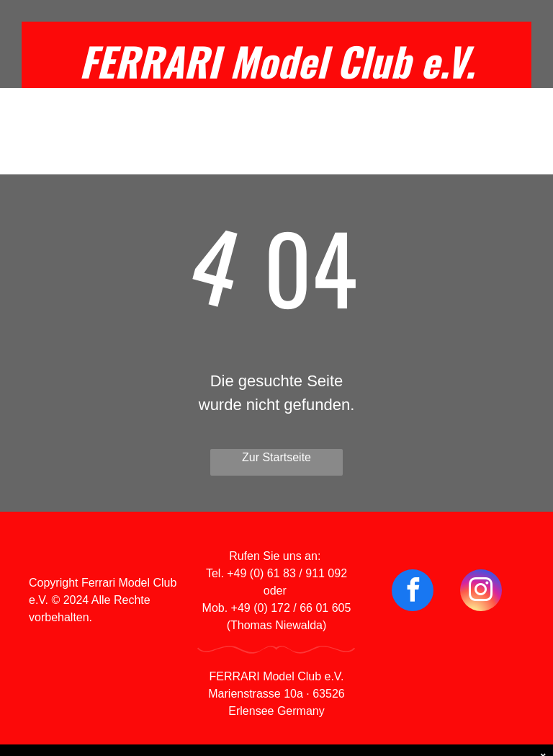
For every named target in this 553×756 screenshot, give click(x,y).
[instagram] (481, 592)
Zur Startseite (276, 457)
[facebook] (413, 592)
